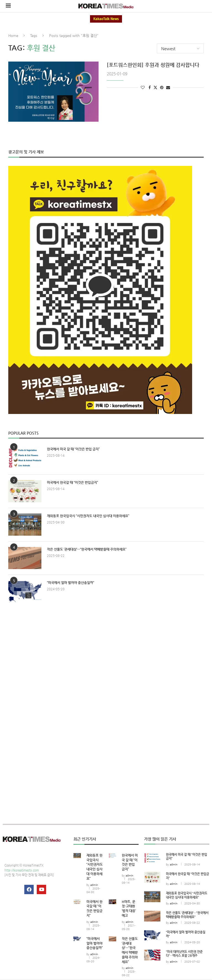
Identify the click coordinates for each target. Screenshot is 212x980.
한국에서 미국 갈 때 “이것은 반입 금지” (73, 449)
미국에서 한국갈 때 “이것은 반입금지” (72, 482)
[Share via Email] (168, 87)
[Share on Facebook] (150, 87)
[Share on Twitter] (155, 87)
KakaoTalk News (106, 19)
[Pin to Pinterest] (162, 87)
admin (94, 885)
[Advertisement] (106, 658)
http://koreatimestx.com (22, 870)
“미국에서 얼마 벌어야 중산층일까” (71, 583)
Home (13, 35)
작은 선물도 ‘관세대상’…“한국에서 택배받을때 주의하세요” (87, 549)
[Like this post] (143, 87)
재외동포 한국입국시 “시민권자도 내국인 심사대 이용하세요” (88, 516)
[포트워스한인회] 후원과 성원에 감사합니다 (153, 65)
